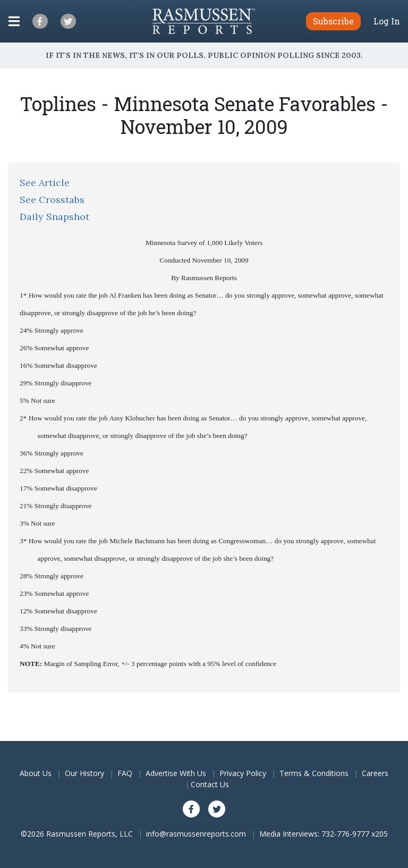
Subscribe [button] (333, 21)
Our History (84, 773)
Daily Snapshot (54, 217)
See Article (45, 183)
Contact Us (210, 784)
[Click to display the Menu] (14, 21)
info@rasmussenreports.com (196, 834)
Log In (387, 21)
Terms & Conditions (314, 773)
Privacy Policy (243, 773)
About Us (36, 773)
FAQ (125, 773)
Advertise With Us (176, 773)
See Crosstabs (52, 200)
